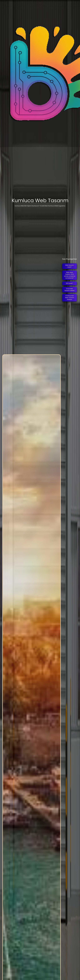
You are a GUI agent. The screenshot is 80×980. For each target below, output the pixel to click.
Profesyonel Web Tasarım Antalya (70, 298)
